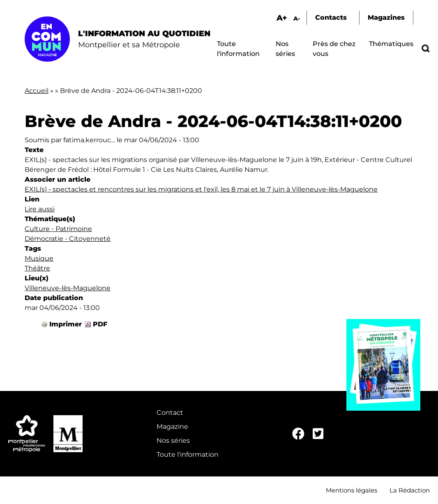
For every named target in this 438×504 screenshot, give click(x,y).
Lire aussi (40, 209)
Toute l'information (188, 454)
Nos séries (173, 440)
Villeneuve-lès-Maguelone (68, 288)
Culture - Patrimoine (58, 229)
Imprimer (66, 324)
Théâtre (37, 268)
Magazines (386, 17)
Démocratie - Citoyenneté (68, 239)
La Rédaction (410, 490)
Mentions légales (352, 490)
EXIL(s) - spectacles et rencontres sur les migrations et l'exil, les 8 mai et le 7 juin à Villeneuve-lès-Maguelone (201, 189)
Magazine (172, 427)
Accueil (37, 91)
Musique (39, 258)
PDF (100, 324)
